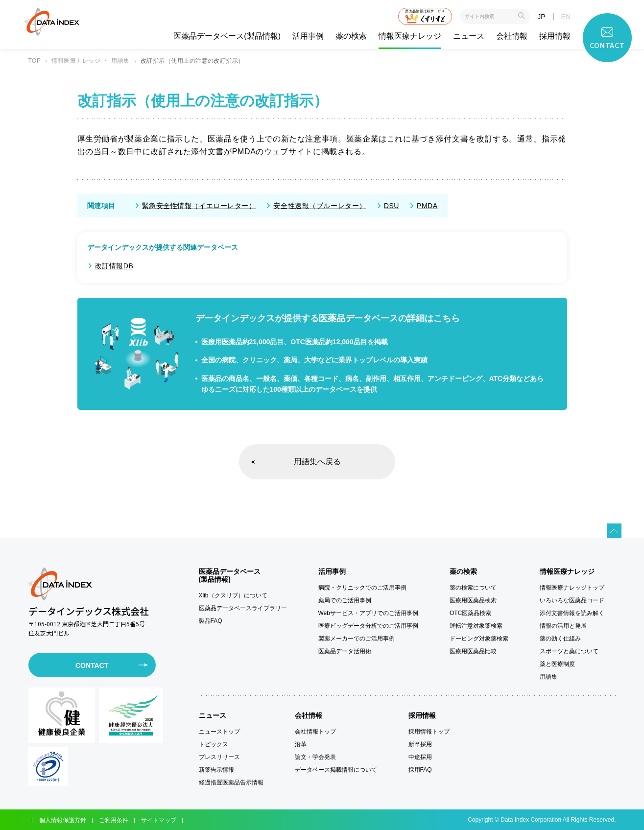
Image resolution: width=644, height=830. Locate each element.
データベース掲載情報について (336, 770)
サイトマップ (159, 820)
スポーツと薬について (569, 651)
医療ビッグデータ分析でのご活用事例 (368, 626)
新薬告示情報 (216, 770)
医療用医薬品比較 (473, 651)
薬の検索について (473, 588)
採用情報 (555, 36)
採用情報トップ (429, 732)
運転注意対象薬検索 (476, 626)
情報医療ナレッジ (410, 36)
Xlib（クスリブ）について (233, 595)
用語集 (120, 61)
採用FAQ (420, 770)
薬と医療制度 (557, 664)
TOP (35, 61)
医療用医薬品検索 (473, 600)
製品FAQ (211, 621)
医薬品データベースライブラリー (243, 608)
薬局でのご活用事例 (345, 600)
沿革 (301, 744)
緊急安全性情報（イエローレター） (199, 206)
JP (541, 17)
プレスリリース (219, 757)
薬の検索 (351, 36)
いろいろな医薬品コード (572, 600)
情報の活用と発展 (563, 626)
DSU (392, 206)
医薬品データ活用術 (345, 651)
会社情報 (512, 36)
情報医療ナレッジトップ (572, 588)
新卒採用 (420, 744)
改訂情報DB (114, 266)
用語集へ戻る (317, 462)
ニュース (469, 36)
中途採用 (420, 757)
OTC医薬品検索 (470, 613)
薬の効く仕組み (560, 639)
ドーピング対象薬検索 (479, 639)
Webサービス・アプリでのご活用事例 (368, 613)
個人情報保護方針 (63, 820)
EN (566, 17)
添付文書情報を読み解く (572, 613)
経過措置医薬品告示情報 (231, 783)
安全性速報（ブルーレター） (320, 206)
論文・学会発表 (315, 757)
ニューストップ (219, 732)
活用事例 (308, 36)
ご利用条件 (114, 820)
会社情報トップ (315, 732)
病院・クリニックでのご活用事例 (362, 588)
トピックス (214, 744)
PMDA (427, 206)
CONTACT (92, 665)
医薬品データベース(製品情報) (227, 36)
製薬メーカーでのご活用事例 (357, 639)
